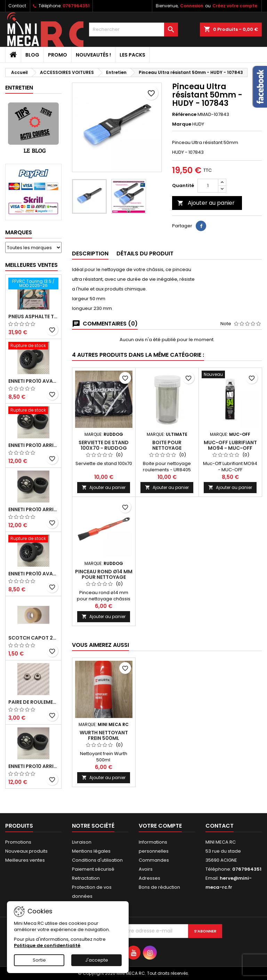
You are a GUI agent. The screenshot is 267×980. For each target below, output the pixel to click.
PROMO (58, 55)
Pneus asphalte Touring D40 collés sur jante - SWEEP (33, 316)
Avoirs (146, 869)
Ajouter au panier (206, 203)
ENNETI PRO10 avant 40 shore (33, 574)
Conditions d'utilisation (97, 860)
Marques (19, 232)
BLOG (32, 55)
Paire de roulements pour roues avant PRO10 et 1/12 (33, 702)
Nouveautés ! (93, 55)
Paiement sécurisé (93, 869)
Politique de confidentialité (47, 945)
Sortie (39, 960)
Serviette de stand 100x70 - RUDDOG (104, 445)
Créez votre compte (235, 6)
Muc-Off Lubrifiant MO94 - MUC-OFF (230, 445)
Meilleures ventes (25, 860)
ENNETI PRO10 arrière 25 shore (33, 509)
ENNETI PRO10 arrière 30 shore (33, 445)
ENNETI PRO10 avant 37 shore (33, 381)
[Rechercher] (133, 29)
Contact (17, 6)
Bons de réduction (159, 887)
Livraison (82, 842)
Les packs (132, 55)
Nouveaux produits (26, 851)
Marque (182, 124)
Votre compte (160, 826)
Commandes (154, 860)
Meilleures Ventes (31, 265)
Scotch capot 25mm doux (33, 638)
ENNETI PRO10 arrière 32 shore (33, 766)
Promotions (18, 842)
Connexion (192, 6)
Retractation (86, 878)
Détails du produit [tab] (145, 254)
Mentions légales (91, 851)
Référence (184, 115)
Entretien (19, 88)
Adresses (149, 878)
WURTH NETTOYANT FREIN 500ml (104, 735)
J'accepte (97, 960)
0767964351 (76, 6)
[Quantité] (208, 186)
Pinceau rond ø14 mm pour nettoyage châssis (104, 577)
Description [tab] (90, 254)
